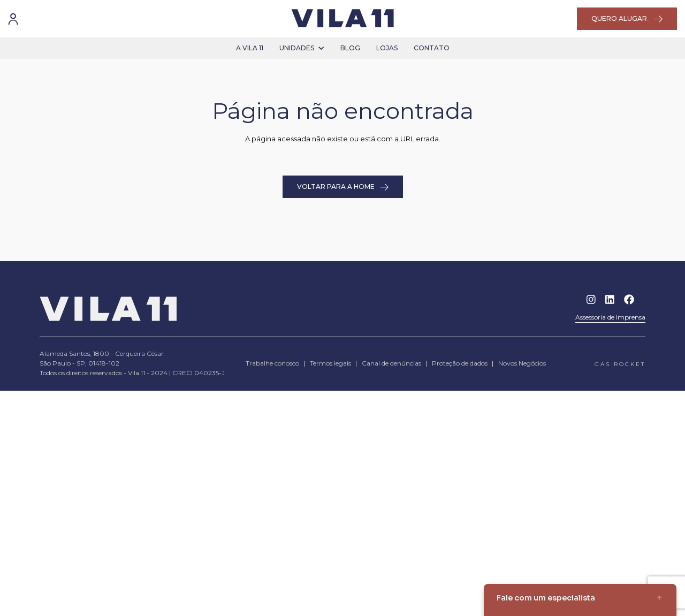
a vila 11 (250, 48)
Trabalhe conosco (272, 363)
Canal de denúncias (391, 363)
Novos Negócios (522, 363)
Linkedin (610, 299)
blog (350, 48)
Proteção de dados (460, 363)
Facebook (629, 299)
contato (432, 48)
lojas (387, 48)
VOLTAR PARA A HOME (343, 187)
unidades (302, 48)
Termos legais (330, 363)
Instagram (591, 299)
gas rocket (620, 364)
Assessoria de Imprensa (610, 317)
